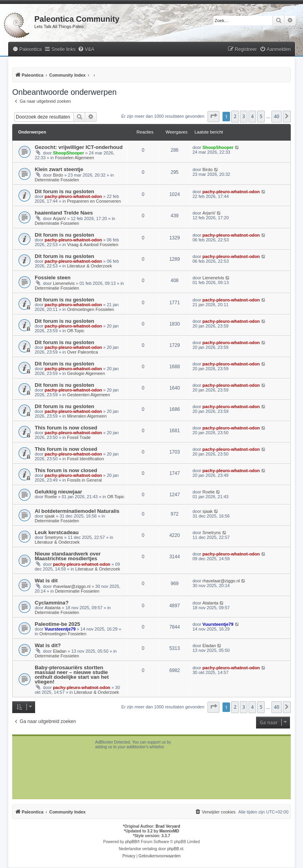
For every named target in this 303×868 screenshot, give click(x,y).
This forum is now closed (66, 428)
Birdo (58, 175)
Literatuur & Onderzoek (90, 266)
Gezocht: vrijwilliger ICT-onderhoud (79, 147)
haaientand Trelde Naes (64, 213)
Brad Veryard (168, 826)
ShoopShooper (68, 153)
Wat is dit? (48, 645)
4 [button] (252, 116)
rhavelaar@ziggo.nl (72, 586)
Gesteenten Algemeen (89, 395)
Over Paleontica (82, 352)
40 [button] (277, 116)
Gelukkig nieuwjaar (58, 492)
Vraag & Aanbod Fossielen (93, 245)
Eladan (60, 651)
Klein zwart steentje (59, 169)
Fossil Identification (86, 459)
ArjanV (59, 218)
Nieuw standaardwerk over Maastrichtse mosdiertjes (68, 556)
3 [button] (244, 116)
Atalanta (52, 608)
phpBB (131, 842)
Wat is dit (46, 581)
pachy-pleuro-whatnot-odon (73, 196)
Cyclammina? (52, 603)
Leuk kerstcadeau (57, 532)
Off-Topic (76, 331)
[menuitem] (27, 50)
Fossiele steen (53, 278)
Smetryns (54, 537)
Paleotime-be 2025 (57, 624)
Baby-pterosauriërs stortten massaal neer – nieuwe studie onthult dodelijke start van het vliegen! (72, 675)
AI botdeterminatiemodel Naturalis (77, 511)
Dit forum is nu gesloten (65, 191)
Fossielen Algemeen (74, 158)
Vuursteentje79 (60, 629)
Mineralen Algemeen (87, 416)
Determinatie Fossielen (57, 180)
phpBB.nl (175, 849)
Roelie (51, 497)
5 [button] (261, 116)
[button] (213, 117)
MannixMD (169, 831)
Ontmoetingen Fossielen (91, 309)
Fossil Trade (79, 437)
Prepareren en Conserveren (94, 201)
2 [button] (235, 116)
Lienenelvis (64, 283)
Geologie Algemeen (86, 373)
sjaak (50, 516)
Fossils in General (84, 480)
